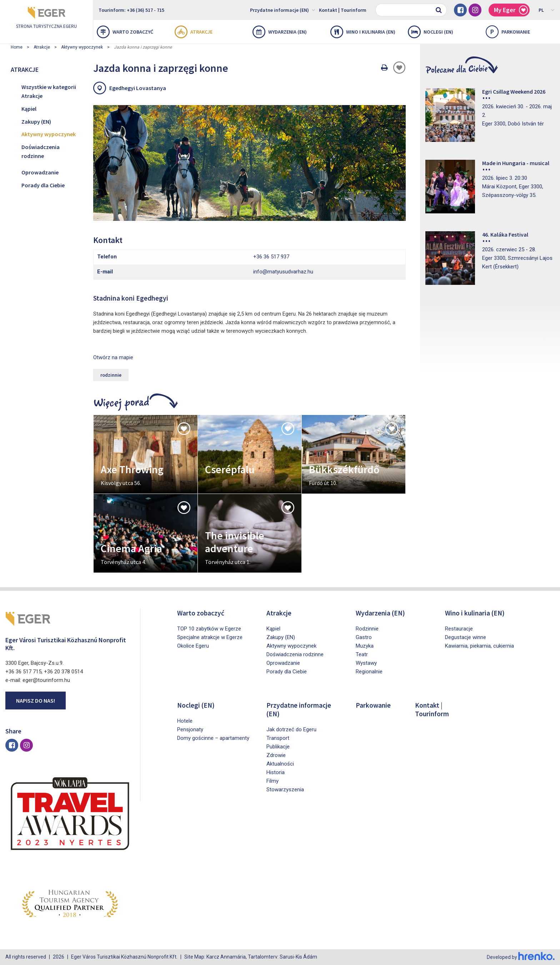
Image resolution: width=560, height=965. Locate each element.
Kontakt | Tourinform (343, 10)
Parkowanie (374, 705)
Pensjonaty (190, 729)
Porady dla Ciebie (43, 185)
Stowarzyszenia (285, 790)
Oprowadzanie (40, 172)
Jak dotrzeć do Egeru (291, 729)
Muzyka (365, 646)
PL (547, 10)
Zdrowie (276, 755)
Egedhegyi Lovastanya (138, 88)
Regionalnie (369, 672)
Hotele (185, 721)
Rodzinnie (367, 629)
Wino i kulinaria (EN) (363, 32)
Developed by (521, 957)
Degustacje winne (466, 637)
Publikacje (278, 747)
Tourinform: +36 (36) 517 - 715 (131, 10)
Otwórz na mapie (113, 357)
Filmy (272, 781)
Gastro (364, 637)
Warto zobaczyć (125, 32)
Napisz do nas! (36, 701)
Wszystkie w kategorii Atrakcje (49, 91)
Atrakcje (194, 32)
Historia (276, 772)
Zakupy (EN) (36, 122)
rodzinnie (111, 375)
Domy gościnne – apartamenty (213, 738)
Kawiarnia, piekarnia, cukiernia (479, 646)
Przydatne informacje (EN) (283, 10)
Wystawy (366, 663)
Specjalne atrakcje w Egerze (210, 637)
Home (17, 47)
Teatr (362, 654)
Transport (278, 738)
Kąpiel (29, 109)
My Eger (511, 10)
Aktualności (280, 764)
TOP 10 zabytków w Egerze (209, 629)
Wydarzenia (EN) (280, 32)
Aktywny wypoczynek (82, 47)
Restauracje (459, 629)
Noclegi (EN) (431, 32)
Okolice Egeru (193, 646)
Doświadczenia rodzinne (41, 152)
